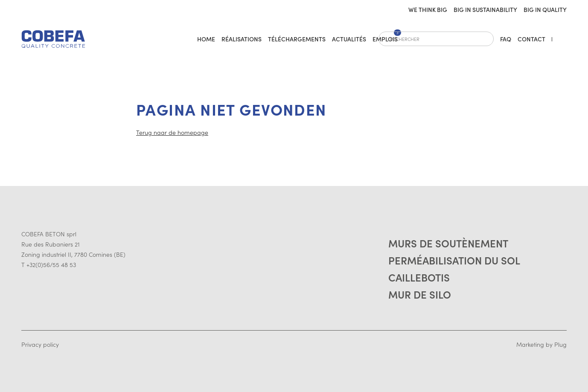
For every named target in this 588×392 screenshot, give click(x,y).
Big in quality (545, 9)
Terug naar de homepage (172, 132)
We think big (428, 9)
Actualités (349, 39)
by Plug (556, 344)
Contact (531, 39)
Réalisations (242, 39)
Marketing (530, 344)
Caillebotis (419, 277)
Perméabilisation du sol (454, 260)
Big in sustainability (485, 9)
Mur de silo (420, 294)
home (206, 39)
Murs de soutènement (448, 243)
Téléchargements (297, 39)
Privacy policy (40, 344)
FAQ (506, 39)
